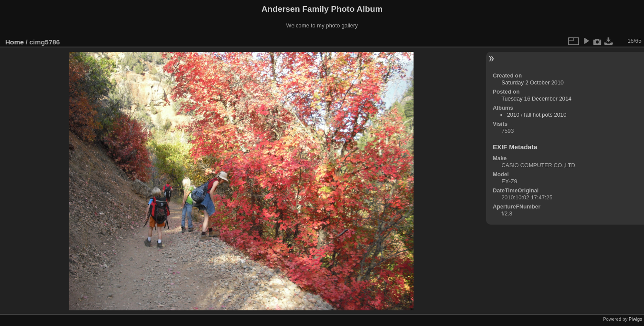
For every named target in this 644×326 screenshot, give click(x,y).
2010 (513, 115)
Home (15, 42)
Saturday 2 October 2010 (532, 82)
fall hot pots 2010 (545, 115)
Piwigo (636, 319)
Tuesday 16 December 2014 (536, 99)
